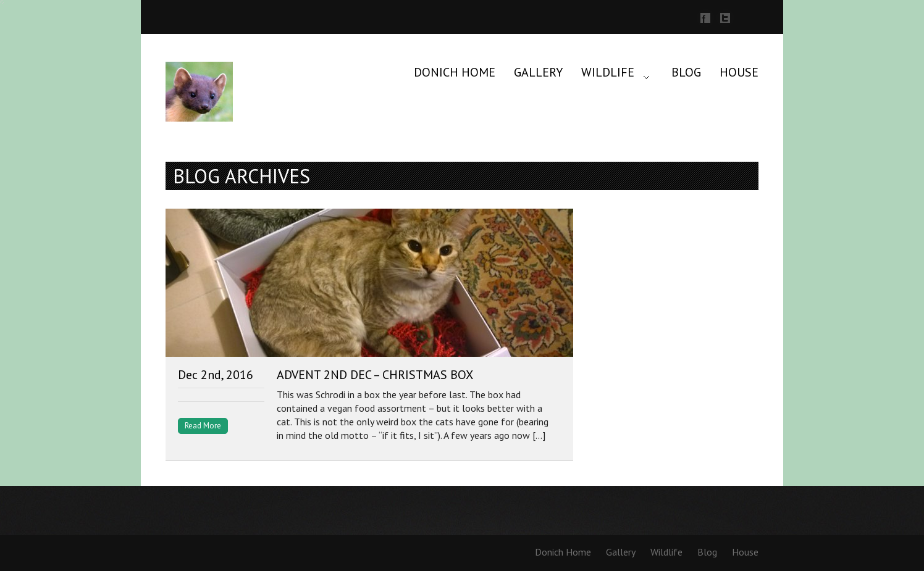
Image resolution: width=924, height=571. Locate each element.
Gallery (538, 72)
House (739, 72)
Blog (686, 72)
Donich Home (455, 72)
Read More (203, 426)
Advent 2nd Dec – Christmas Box (375, 375)
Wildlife (608, 72)
